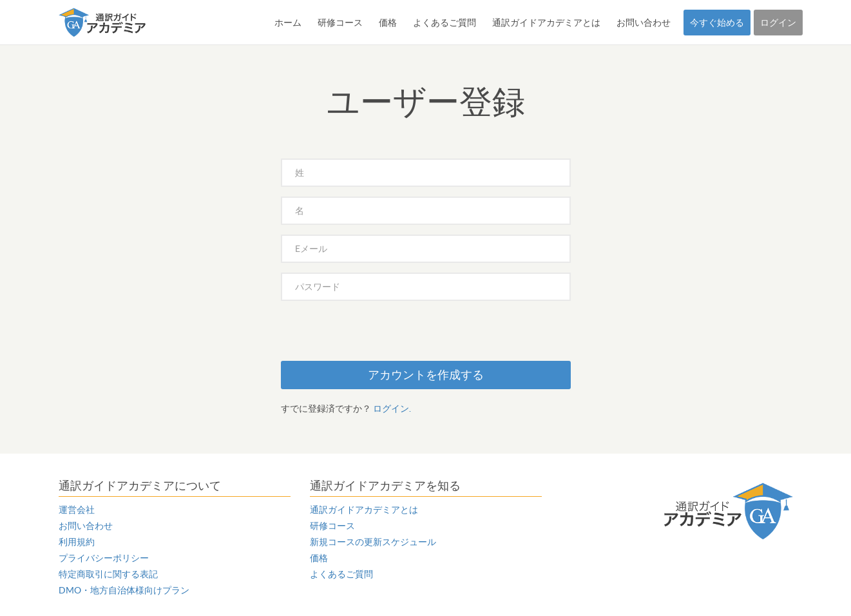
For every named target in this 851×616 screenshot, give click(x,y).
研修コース (340, 23)
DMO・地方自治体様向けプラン (124, 590)
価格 (388, 23)
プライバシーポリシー (104, 558)
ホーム (288, 23)
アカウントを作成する (426, 375)
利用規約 (77, 542)
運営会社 (77, 510)
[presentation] (379, 336)
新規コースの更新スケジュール (373, 542)
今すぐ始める (717, 23)
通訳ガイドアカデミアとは (546, 23)
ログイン (778, 23)
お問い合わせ (644, 23)
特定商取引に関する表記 (108, 574)
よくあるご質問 (445, 23)
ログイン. (392, 409)
